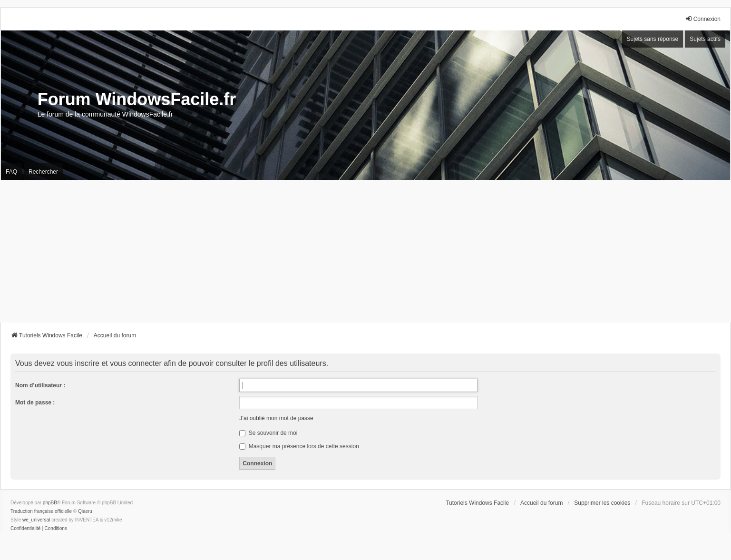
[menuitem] (25, 529)
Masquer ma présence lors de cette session (299, 446)
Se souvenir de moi (268, 433)
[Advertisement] (366, 251)
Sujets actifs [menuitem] (705, 39)
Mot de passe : (35, 403)
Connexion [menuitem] (703, 19)
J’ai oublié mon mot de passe (276, 418)
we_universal (36, 520)
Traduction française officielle (41, 511)
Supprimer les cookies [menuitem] (602, 503)
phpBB (50, 503)
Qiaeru (85, 511)
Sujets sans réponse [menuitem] (653, 39)
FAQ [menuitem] (11, 172)
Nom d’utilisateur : (40, 385)
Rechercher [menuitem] (43, 172)
